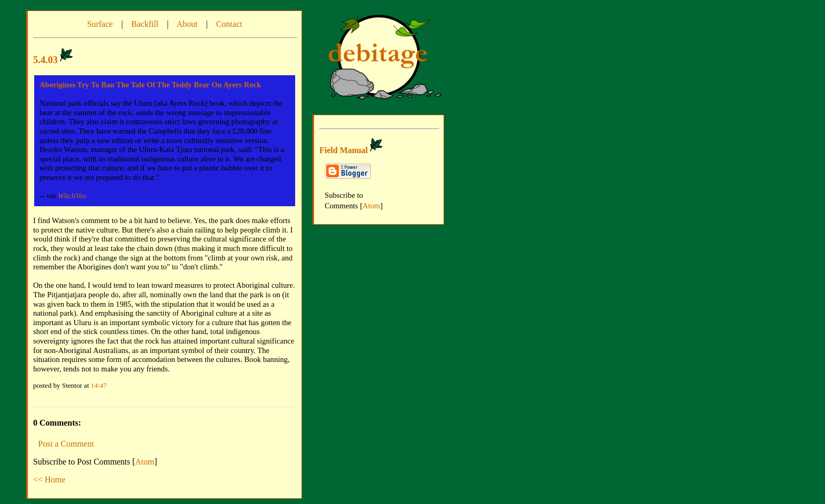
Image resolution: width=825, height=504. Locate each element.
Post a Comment (66, 444)
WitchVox (72, 196)
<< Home (49, 480)
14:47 (99, 385)
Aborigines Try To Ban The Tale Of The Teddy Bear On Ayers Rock (150, 85)
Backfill (145, 24)
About (187, 24)
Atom (145, 462)
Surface (100, 24)
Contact (229, 24)
